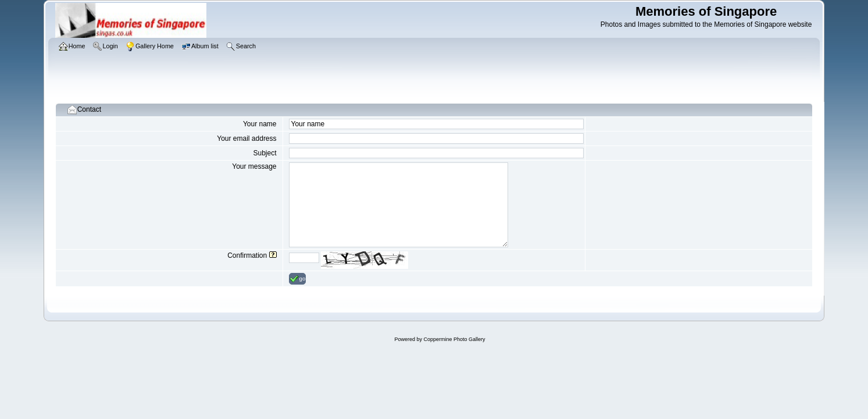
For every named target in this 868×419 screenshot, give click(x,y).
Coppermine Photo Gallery (454, 339)
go (298, 279)
